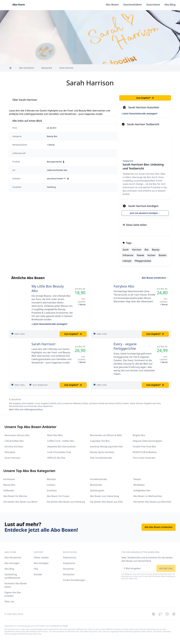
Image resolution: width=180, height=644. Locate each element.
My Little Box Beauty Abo (48, 288)
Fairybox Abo (124, 286)
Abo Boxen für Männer (15, 496)
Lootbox (51, 485)
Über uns (9, 601)
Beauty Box (52, 136)
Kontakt (38, 574)
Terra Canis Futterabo (144, 458)
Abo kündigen (41, 563)
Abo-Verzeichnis (13, 558)
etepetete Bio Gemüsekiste (61, 447)
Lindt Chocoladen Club (59, 452)
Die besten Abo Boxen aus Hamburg (66, 502)
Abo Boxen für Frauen (58, 496)
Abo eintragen (12, 563)
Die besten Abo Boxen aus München (152, 502)
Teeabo (137, 479)
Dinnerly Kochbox (14, 447)
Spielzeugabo (97, 490)
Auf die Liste (166, 568)
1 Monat (51, 145)
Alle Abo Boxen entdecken (159, 527)
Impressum (69, 563)
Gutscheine (153, 5)
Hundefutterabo (99, 479)
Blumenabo (96, 485)
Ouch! (65, 626)
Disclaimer (69, 569)
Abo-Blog (170, 5)
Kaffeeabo (9, 490)
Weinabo (51, 479)
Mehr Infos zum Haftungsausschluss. (26, 409)
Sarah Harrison (43, 344)
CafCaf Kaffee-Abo (14, 441)
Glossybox (10, 452)
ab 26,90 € (52, 128)
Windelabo (139, 485)
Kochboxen (9, 479)
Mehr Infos (20, 334)
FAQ (36, 569)
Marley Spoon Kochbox (102, 452)
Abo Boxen (112, 5)
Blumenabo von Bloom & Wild (106, 435)
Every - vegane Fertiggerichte (125, 346)
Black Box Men (55, 435)
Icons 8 (55, 626)
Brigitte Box (139, 435)
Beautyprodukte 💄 (56, 162)
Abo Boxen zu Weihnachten (148, 496)
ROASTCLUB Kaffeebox (145, 452)
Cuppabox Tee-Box (100, 441)
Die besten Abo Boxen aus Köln (106, 502)
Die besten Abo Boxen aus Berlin (21, 502)
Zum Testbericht (40, 385)
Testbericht (128, 161)
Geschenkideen (133, 5)
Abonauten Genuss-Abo (17, 435)
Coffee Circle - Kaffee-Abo (61, 441)
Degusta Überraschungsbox (148, 441)
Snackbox (52, 490)
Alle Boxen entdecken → (155, 278)
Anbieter (16, 179)
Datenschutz (70, 558)
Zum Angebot (145, 98)
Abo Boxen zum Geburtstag (104, 496)
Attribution (69, 574)
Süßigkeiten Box (142, 490)
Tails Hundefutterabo (101, 458)
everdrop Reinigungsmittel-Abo (107, 447)
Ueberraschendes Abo (57, 170)
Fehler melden (41, 558)
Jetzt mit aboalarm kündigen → (145, 213)
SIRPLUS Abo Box (56, 458)
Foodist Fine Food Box (144, 447)
